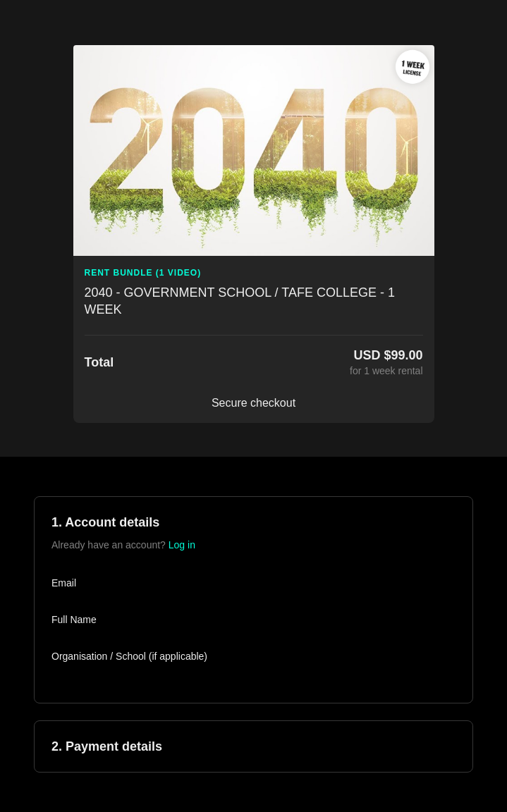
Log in (182, 545)
